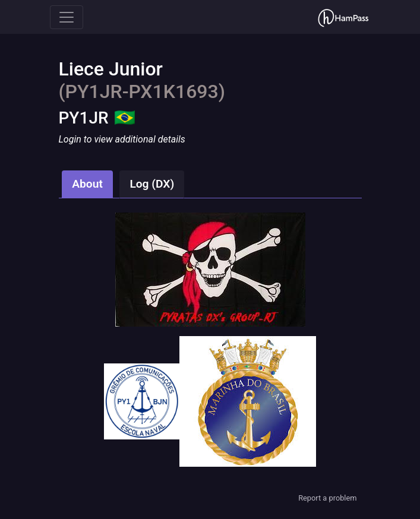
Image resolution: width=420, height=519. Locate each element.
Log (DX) (152, 184)
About (87, 184)
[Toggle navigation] (67, 17)
